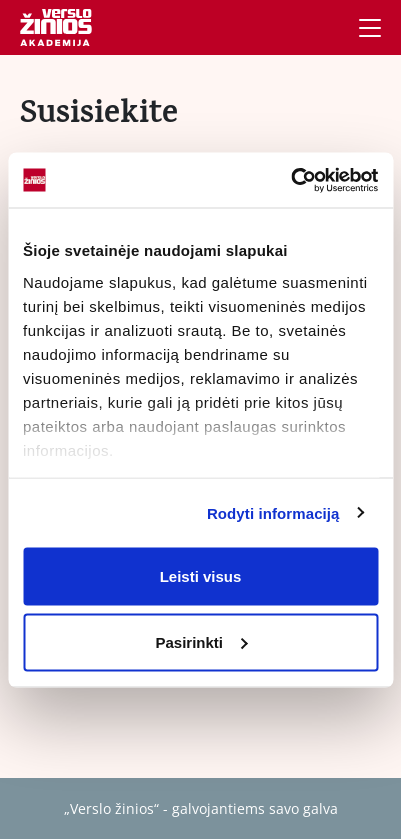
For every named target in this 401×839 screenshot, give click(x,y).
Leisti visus (201, 576)
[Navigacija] (370, 28)
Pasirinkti (201, 641)
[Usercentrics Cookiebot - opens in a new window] (290, 180)
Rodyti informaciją (273, 512)
